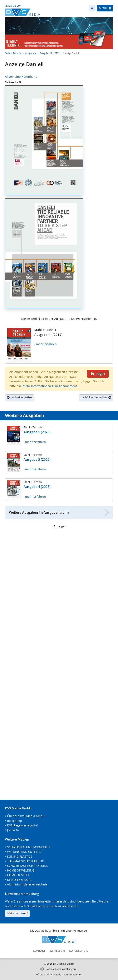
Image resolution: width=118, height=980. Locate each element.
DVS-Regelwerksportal (22, 825)
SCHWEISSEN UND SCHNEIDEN (28, 847)
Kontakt (39, 951)
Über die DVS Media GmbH (26, 816)
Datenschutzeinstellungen (61, 969)
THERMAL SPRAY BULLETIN (26, 861)
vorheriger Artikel (20, 397)
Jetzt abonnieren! (17, 913)
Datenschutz (79, 951)
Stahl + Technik (13, 53)
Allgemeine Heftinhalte (21, 77)
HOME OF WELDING (21, 870)
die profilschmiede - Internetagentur (61, 974)
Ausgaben (31, 53)
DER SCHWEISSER (19, 880)
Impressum (57, 951)
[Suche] (92, 8)
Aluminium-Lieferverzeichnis (27, 884)
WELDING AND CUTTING (24, 852)
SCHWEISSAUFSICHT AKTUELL (27, 866)
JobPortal (13, 830)
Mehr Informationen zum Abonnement (50, 386)
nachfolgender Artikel (96, 397)
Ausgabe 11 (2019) (49, 53)
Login (98, 373)
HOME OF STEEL (18, 875)
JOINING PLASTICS (20, 856)
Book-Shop (14, 821)
